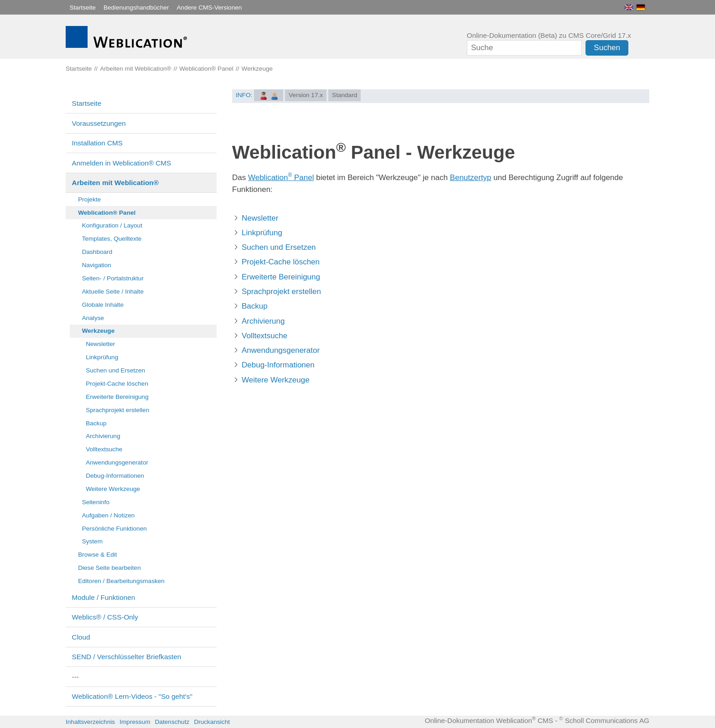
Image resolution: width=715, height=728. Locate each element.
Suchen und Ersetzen (115, 370)
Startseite (83, 8)
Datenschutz (172, 722)
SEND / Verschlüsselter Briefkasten (127, 657)
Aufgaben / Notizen (109, 515)
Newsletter (100, 344)
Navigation (97, 265)
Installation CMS (97, 143)
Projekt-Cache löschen (117, 384)
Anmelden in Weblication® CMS (122, 163)
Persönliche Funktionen (114, 529)
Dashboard (97, 252)
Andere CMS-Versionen (210, 8)
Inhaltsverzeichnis (90, 722)
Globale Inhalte (103, 305)
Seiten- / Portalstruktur (113, 278)
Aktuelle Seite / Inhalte (113, 292)
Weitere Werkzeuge (113, 489)
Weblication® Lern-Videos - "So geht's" (132, 696)
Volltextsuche (104, 449)
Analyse (93, 318)
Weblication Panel (281, 178)
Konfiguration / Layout (112, 225)
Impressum (135, 722)
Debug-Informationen (115, 476)
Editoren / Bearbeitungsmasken (121, 581)
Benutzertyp (471, 178)
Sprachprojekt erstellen (117, 410)
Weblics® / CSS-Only (105, 617)
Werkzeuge (98, 331)
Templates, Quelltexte (112, 239)
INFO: (244, 95)
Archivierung (103, 436)
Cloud (81, 637)
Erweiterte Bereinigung (117, 397)
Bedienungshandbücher (136, 8)
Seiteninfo (96, 502)
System (92, 541)
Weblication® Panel (107, 213)
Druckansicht (212, 722)
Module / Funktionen (104, 597)
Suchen (607, 48)
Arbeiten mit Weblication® (115, 183)
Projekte (89, 199)
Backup (96, 423)
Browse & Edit (97, 555)
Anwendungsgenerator (117, 462)
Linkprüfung (102, 357)
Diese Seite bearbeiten (109, 568)
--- (75, 677)
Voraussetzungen (99, 123)
